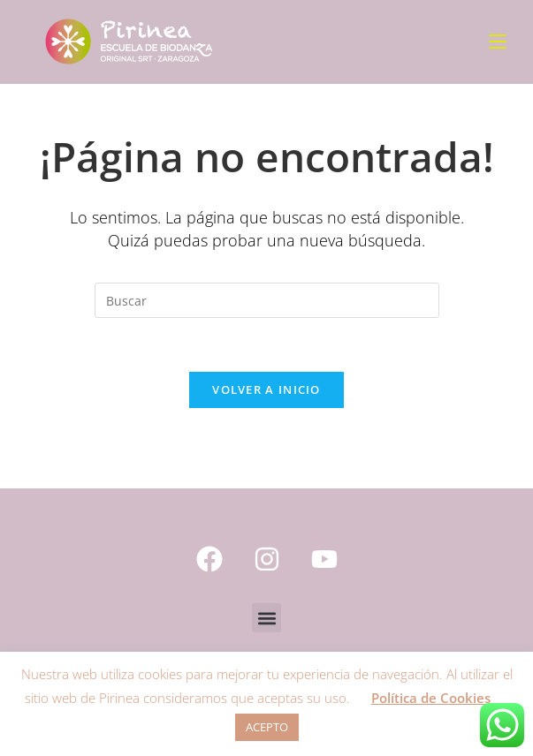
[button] (266, 618)
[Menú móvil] (498, 42)
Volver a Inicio (266, 389)
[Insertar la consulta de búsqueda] (267, 300)
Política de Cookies (431, 698)
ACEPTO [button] (267, 727)
